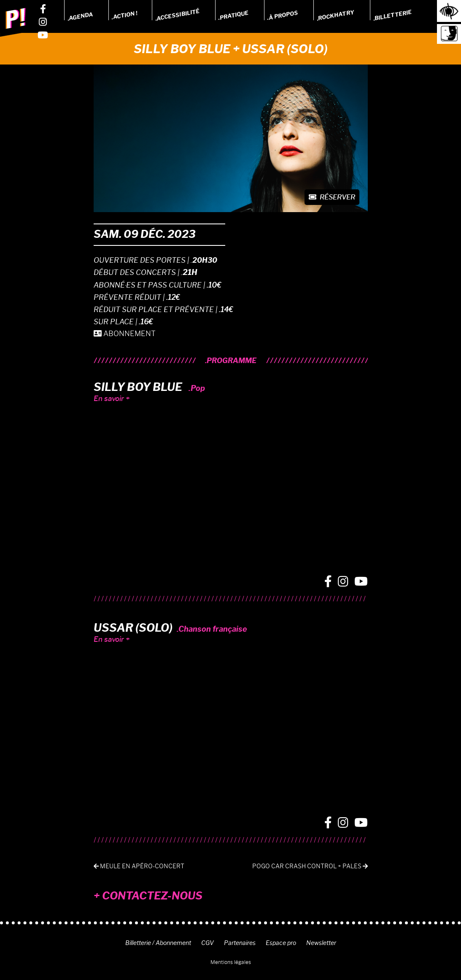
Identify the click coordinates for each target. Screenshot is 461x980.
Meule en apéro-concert (139, 866)
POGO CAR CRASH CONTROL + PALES (310, 866)
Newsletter (321, 943)
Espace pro (281, 943)
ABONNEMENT (125, 334)
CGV (208, 943)
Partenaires (240, 943)
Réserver (332, 197)
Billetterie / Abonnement (158, 943)
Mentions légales (231, 962)
